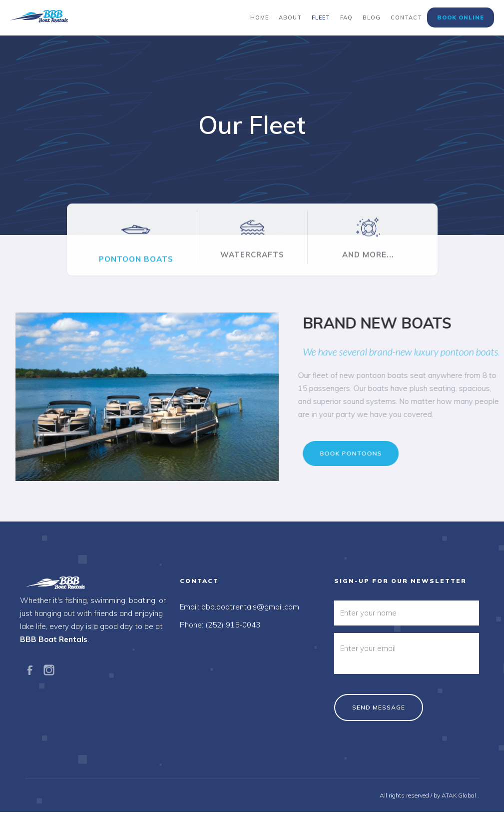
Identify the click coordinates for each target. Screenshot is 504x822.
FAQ (346, 17)
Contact (406, 17)
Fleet (321, 17)
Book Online (461, 17)
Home (259, 17)
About (290, 17)
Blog (372, 17)
